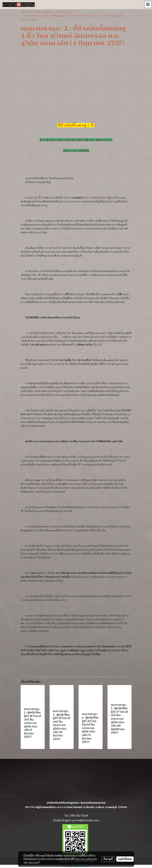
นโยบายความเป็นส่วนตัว (86, 859)
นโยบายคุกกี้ (34, 862)
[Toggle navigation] (148, 5)
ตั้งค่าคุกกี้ (108, 859)
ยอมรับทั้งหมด (125, 859)
